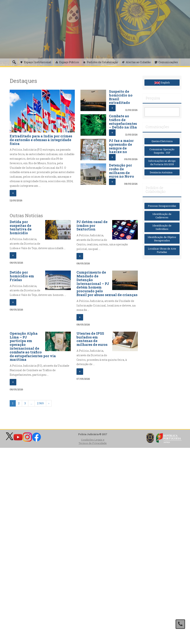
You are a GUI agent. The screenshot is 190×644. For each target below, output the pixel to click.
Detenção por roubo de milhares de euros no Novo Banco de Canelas (121, 175)
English (162, 82)
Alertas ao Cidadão (138, 62)
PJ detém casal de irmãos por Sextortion (92, 226)
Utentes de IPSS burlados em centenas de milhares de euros (92, 339)
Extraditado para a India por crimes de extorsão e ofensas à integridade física (41, 140)
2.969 (40, 403)
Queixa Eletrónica (162, 141)
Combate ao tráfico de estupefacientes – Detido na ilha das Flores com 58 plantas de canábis (123, 127)
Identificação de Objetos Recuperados (162, 239)
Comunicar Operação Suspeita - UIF (162, 151)
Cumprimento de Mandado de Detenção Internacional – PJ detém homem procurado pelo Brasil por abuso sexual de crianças (107, 283)
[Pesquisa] (14, 62)
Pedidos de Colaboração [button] (102, 62)
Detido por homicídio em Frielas (22, 276)
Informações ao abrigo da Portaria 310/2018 (162, 163)
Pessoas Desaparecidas (162, 206)
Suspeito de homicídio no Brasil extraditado (121, 97)
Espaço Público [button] (69, 62)
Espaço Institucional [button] (38, 62)
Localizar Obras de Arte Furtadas (162, 250)
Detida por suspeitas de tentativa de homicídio (21, 227)
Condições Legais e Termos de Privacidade (93, 441)
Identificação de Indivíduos (162, 227)
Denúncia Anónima (162, 172)
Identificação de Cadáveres (162, 216)
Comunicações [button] (168, 62)
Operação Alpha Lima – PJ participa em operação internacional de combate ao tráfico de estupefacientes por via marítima (33, 346)
